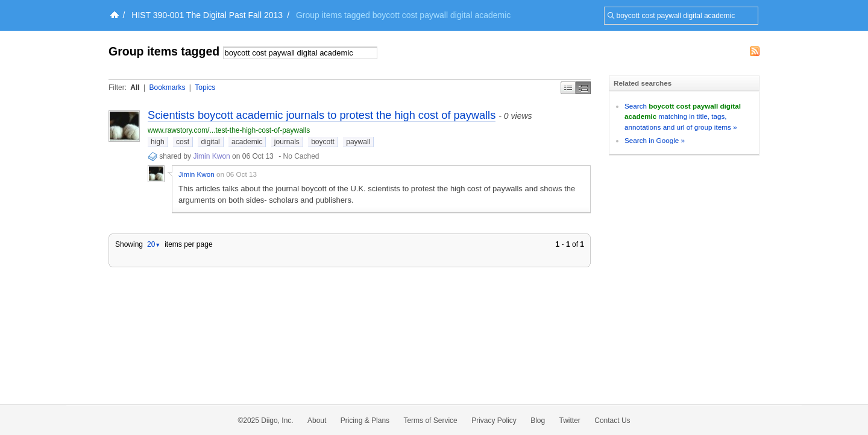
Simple (568, 88)
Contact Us (612, 421)
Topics (205, 87)
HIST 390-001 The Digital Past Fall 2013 (207, 15)
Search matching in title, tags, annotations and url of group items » (683, 116)
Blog (538, 421)
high (158, 142)
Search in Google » (655, 140)
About (317, 421)
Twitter (570, 421)
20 (154, 244)
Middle (583, 88)
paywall (358, 142)
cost (183, 142)
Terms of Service (430, 421)
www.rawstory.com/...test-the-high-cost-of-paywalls (229, 130)
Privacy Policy (494, 421)
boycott (323, 142)
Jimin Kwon (211, 156)
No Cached (301, 156)
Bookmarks (167, 87)
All (135, 87)
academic (247, 142)
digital (210, 142)
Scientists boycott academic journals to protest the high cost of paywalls (322, 115)
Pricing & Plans (365, 421)
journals (287, 142)
